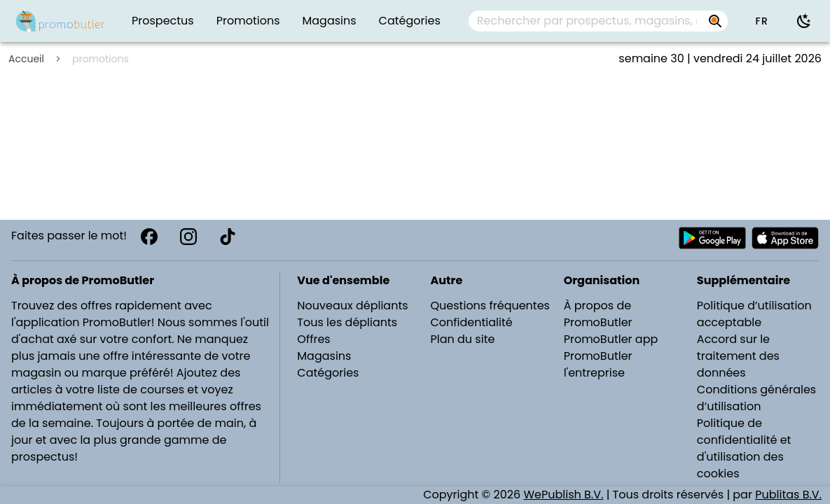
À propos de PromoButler (598, 314)
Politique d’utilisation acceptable (754, 314)
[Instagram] (188, 237)
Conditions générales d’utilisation (756, 398)
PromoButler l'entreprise (598, 364)
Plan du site (463, 339)
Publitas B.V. (788, 495)
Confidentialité (472, 322)
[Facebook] (149, 237)
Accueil (26, 59)
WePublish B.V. (563, 495)
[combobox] (598, 21)
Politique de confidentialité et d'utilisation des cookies (744, 448)
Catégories (328, 373)
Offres (313, 339)
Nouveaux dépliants (352, 306)
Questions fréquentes (490, 306)
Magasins (324, 356)
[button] (761, 21)
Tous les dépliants (347, 322)
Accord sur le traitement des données (738, 356)
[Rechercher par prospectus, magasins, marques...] (715, 21)
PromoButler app (611, 339)
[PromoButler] (60, 21)
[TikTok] (228, 237)
